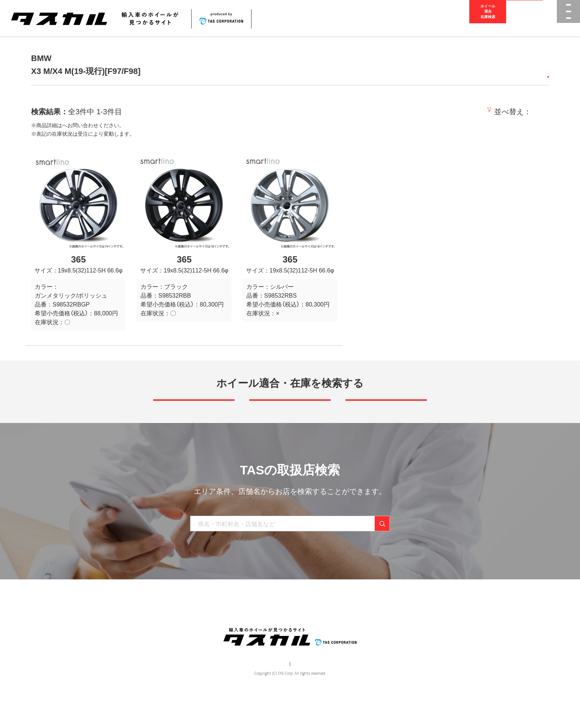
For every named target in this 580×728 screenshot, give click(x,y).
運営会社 (268, 697)
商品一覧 (193, 631)
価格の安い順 (475, 112)
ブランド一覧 (230, 631)
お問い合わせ (346, 631)
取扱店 (70, 125)
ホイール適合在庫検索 (488, 18)
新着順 (436, 112)
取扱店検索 (525, 18)
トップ (163, 631)
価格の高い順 (526, 112)
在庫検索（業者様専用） (398, 631)
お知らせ (309, 631)
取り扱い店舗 (272, 631)
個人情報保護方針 (303, 697)
